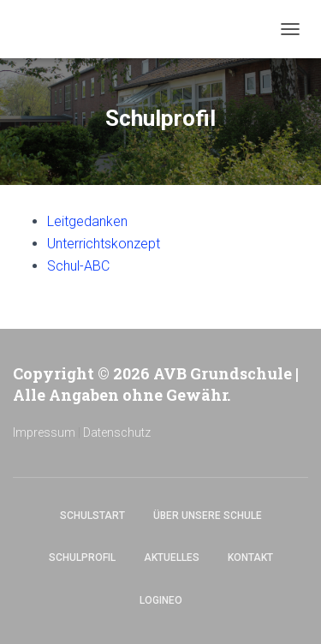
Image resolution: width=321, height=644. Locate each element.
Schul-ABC (78, 266)
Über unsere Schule (208, 516)
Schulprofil (82, 558)
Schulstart (92, 516)
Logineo (161, 600)
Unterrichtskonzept (104, 244)
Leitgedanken (87, 221)
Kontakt (250, 558)
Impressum (44, 432)
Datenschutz (117, 432)
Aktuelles (172, 558)
